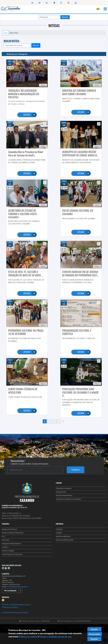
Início (6, 33)
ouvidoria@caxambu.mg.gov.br (17, 587)
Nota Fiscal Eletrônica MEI (64, 540)
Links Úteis (6, 540)
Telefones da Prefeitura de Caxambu (68, 499)
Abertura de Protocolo (9, 529)
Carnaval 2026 (61, 492)
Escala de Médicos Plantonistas (13, 533)
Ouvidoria (5, 547)
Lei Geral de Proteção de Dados (15, 613)
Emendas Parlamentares (64, 496)
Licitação (59, 533)
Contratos (59, 529)
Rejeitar (94, 639)
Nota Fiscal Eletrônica (63, 537)
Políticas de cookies (10, 607)
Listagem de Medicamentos (11, 544)
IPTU (3, 537)
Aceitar (94, 629)
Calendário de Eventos (64, 488)
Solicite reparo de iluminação (12, 554)
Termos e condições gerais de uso (16, 605)
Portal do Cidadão (8, 551)
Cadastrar (76, 470)
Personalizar (95, 634)
